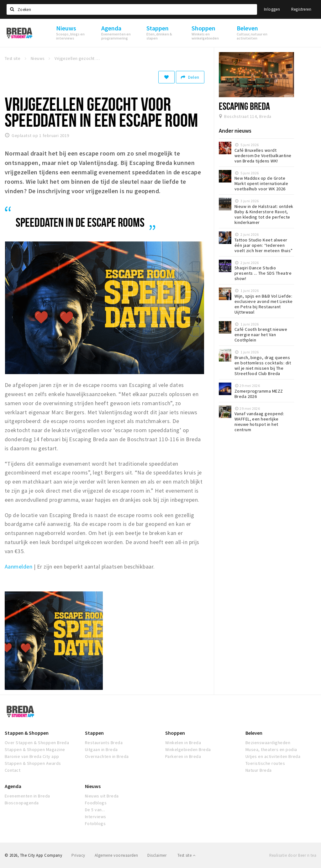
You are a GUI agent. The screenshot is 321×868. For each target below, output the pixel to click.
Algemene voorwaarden (116, 855)
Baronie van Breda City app (32, 756)
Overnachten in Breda (107, 756)
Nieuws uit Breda (102, 796)
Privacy (78, 855)
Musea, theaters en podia (271, 749)
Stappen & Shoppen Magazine (35, 749)
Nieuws (93, 786)
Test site (186, 855)
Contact (13, 770)
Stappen (94, 733)
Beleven (254, 733)
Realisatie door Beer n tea (293, 855)
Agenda (13, 786)
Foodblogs (96, 803)
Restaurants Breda (104, 743)
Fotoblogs (95, 823)
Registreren (301, 9)
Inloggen (272, 9)
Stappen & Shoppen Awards (33, 763)
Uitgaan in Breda (101, 749)
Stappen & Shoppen (27, 733)
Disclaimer (157, 855)
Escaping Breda (244, 106)
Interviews (96, 817)
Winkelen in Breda (183, 743)
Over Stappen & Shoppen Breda (37, 743)
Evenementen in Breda (27, 796)
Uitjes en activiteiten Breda (273, 756)
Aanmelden (18, 566)
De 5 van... (95, 810)
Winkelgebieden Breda (188, 749)
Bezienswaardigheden (268, 743)
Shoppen (175, 733)
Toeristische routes (265, 763)
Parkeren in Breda (183, 756)
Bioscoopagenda (22, 803)
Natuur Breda (259, 770)
